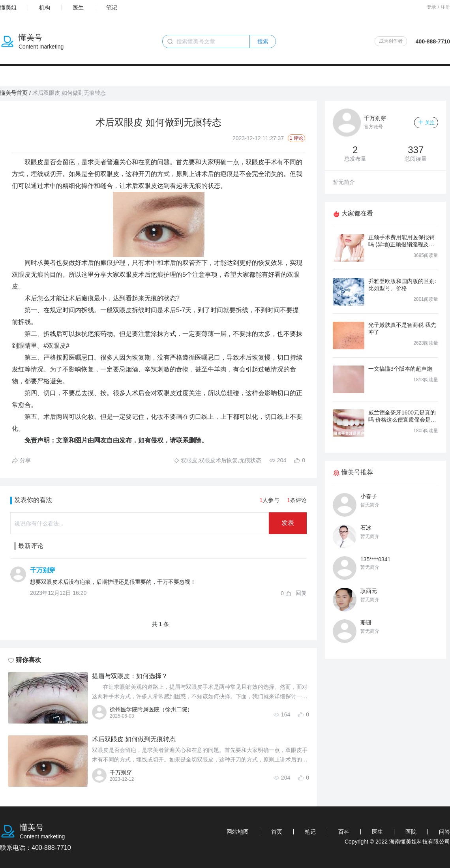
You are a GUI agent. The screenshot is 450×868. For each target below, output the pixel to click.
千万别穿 (43, 570)
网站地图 (238, 832)
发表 (288, 523)
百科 (344, 832)
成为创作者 (391, 41)
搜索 (263, 41)
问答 (444, 832)
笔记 (112, 7)
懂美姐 (8, 7)
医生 (78, 7)
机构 (45, 7)
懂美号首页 (14, 93)
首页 (277, 832)
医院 (411, 832)
